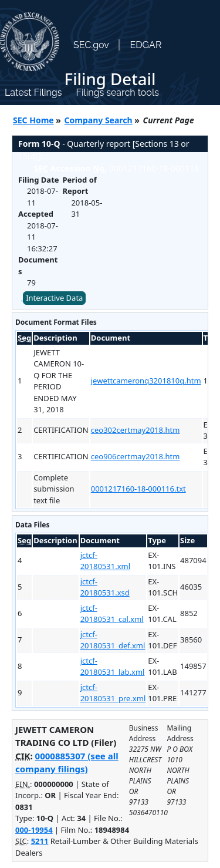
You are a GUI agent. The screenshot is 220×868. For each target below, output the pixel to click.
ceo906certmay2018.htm (136, 456)
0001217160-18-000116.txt (138, 489)
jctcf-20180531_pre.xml (113, 693)
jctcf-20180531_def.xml (113, 640)
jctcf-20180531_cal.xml (112, 614)
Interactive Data (54, 298)
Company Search (99, 120)
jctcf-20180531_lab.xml (113, 667)
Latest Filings (33, 92)
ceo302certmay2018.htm (136, 430)
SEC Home (33, 120)
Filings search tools (117, 92)
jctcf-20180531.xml (105, 561)
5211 (40, 841)
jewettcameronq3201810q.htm (146, 381)
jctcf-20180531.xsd (105, 587)
